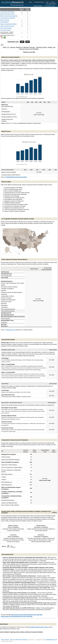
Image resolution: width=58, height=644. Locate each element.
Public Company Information (7, 26)
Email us (53, 2)
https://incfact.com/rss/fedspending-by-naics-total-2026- (17, 616)
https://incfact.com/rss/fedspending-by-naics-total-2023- (27, 615)
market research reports (37, 627)
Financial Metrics (5, 22)
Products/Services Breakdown (8, 18)
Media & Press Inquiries (21, 640)
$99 (22, 42)
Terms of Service (5, 640)
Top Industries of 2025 (50, 6)
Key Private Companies (6, 28)
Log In (30, 2)
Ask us (47, 627)
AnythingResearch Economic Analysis (16, 177)
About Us (12, 640)
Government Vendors (6, 30)
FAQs (47, 2)
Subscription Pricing (39, 2)
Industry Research (38, 6)
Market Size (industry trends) (7, 14)
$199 (28, 42)
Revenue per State (5, 20)
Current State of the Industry (7, 12)
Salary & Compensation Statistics (9, 24)
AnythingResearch (10, 330)
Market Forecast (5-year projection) (9, 16)
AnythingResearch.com (51, 640)
